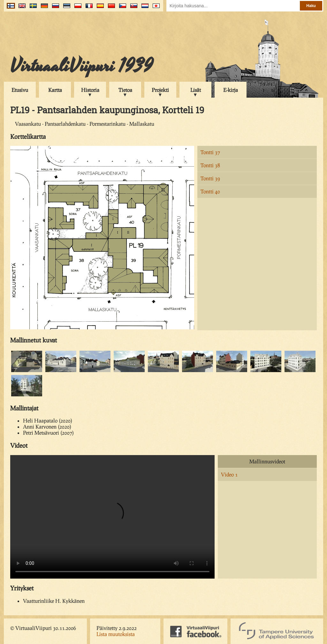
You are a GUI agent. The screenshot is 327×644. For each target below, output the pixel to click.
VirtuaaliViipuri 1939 (82, 66)
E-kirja (231, 90)
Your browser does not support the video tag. (112, 517)
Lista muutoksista (116, 634)
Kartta (55, 90)
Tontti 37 (210, 152)
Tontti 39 (210, 178)
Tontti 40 (210, 191)
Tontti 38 (210, 165)
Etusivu (20, 90)
